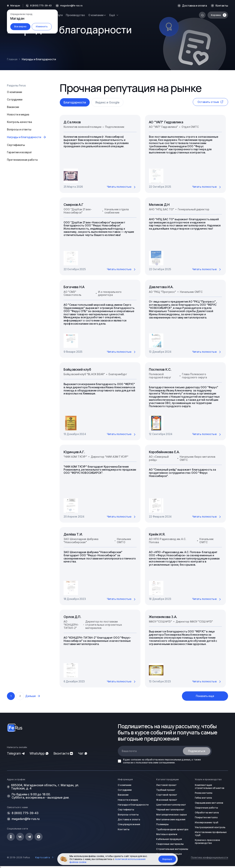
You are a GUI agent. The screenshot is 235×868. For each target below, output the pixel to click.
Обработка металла (207, 813)
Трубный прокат (166, 790)
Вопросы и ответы (19, 129)
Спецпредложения (129, 824)
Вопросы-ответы (128, 815)
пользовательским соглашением (155, 763)
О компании (14, 92)
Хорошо (167, 859)
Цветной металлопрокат (171, 805)
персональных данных (178, 760)
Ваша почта (129, 751)
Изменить (42, 26)
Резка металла (204, 793)
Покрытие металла (206, 817)
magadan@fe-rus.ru (71, 6)
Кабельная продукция (169, 839)
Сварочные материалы (170, 844)
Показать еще (205, 696)
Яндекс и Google (107, 102)
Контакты (222, 6)
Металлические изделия (171, 819)
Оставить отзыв (210, 102)
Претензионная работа (22, 160)
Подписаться (197, 751)
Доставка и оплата (194, 6)
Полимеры (162, 824)
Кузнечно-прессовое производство (207, 842)
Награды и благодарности (133, 805)
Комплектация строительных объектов (210, 787)
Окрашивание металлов (209, 803)
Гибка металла (203, 798)
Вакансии (13, 107)
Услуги (59, 15)
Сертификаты (16, 145)
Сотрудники (15, 99)
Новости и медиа (18, 114)
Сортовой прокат (167, 795)
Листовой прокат (166, 785)
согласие (136, 760)
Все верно (20, 26)
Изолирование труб (207, 822)
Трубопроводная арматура (172, 829)
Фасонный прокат (167, 800)
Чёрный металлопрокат (170, 810)
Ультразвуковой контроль (210, 827)
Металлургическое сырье (172, 815)
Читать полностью (122, 187)
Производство (75, 15)
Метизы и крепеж (167, 834)
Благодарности (75, 102)
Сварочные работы (206, 808)
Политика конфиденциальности (209, 857)
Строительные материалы (172, 849)
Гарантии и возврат (19, 152)
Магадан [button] (15, 6)
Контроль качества (19, 122)
